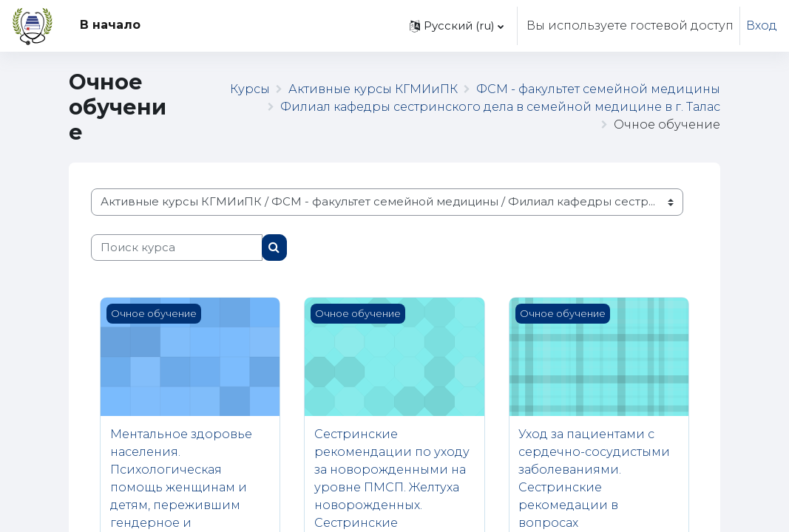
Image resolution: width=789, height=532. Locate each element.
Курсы (250, 89)
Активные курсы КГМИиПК (373, 89)
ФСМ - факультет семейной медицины (598, 89)
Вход (762, 25)
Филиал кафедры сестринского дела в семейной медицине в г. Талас (500, 107)
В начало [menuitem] (110, 25)
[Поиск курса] (177, 248)
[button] (457, 26)
